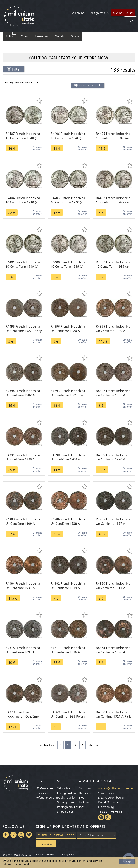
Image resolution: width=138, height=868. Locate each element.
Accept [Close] (127, 861)
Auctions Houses (123, 13)
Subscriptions (66, 802)
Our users (42, 793)
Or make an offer (37, 148)
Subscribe (46, 844)
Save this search (90, 86)
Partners (84, 802)
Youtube (21, 835)
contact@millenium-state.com (117, 788)
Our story (85, 788)
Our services (87, 793)
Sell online (78, 13)
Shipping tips (65, 811)
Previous (49, 745)
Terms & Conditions (45, 854)
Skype (101, 817)
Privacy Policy (68, 854)
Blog (82, 797)
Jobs (82, 807)
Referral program (46, 797)
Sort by (9, 82)
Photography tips (68, 807)
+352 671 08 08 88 (110, 811)
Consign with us (99, 13)
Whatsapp (108, 817)
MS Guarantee (44, 788)
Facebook (6, 835)
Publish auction (67, 797)
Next (91, 745)
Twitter (29, 835)
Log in (130, 20)
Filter (16, 69)
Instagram (13, 835)
